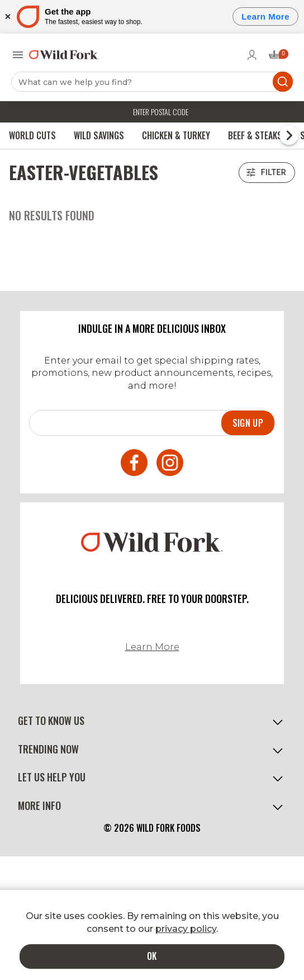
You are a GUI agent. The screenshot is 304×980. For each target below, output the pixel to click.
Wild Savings (99, 135)
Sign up (248, 423)
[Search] (152, 82)
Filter (267, 173)
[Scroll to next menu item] (289, 135)
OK (152, 956)
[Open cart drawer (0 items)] (278, 58)
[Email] (125, 422)
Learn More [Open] (265, 17)
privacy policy (186, 929)
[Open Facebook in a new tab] (134, 464)
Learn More (152, 647)
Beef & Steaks (255, 135)
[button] (152, 721)
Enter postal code (161, 112)
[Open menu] (18, 55)
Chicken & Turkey (176, 135)
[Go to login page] (252, 55)
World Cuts (32, 135)
